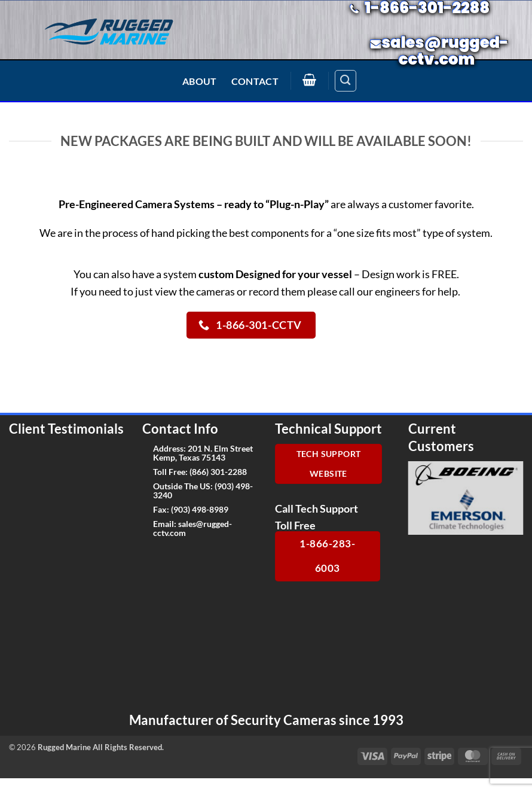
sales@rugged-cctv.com (192, 528)
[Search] (346, 81)
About (200, 81)
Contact (255, 81)
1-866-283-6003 (327, 556)
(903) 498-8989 (200, 509)
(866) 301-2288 (218, 472)
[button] (310, 80)
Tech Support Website (329, 464)
